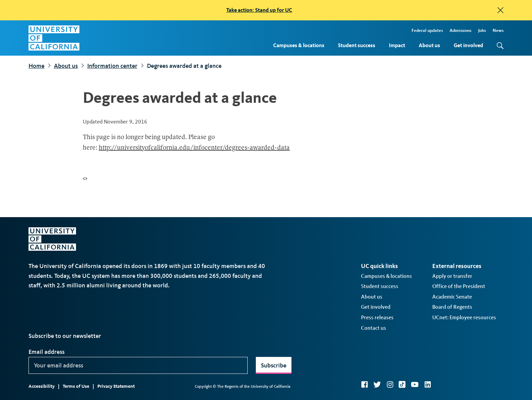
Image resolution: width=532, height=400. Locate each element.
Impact (397, 45)
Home (36, 66)
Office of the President (459, 286)
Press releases (377, 317)
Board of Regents (452, 307)
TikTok (402, 384)
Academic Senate (452, 297)
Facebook (364, 384)
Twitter (377, 384)
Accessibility (42, 386)
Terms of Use (76, 386)
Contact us (374, 328)
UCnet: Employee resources (464, 317)
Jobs (482, 30)
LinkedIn (427, 384)
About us (429, 45)
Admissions (460, 30)
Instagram (390, 384)
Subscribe (274, 365)
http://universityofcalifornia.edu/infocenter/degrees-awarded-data (194, 148)
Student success (357, 45)
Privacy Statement (116, 386)
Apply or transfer (452, 276)
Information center (112, 66)
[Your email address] (138, 365)
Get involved (468, 45)
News (498, 30)
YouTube (415, 384)
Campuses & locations (299, 45)
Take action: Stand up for (259, 10)
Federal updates (427, 30)
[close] (500, 10)
